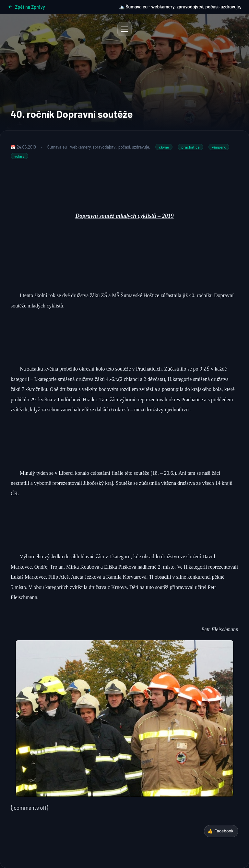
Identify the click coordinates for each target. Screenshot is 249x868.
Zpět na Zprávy (26, 7)
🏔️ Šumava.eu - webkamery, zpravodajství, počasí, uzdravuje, (180, 7)
